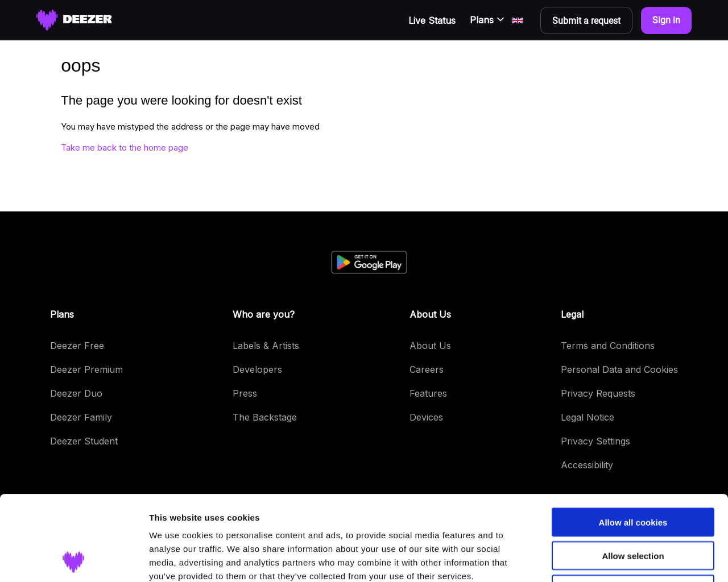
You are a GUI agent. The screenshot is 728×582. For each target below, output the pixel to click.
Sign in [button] (666, 20)
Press (245, 393)
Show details (597, 560)
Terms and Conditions (608, 346)
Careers (427, 369)
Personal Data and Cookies (619, 369)
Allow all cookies (633, 442)
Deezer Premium (86, 369)
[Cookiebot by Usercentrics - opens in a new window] (74, 560)
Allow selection (633, 476)
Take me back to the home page (125, 147)
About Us (430, 346)
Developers (257, 369)
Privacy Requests (598, 393)
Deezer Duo (76, 393)
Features (428, 393)
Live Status (432, 20)
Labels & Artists (266, 346)
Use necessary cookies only (633, 510)
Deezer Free (77, 346)
